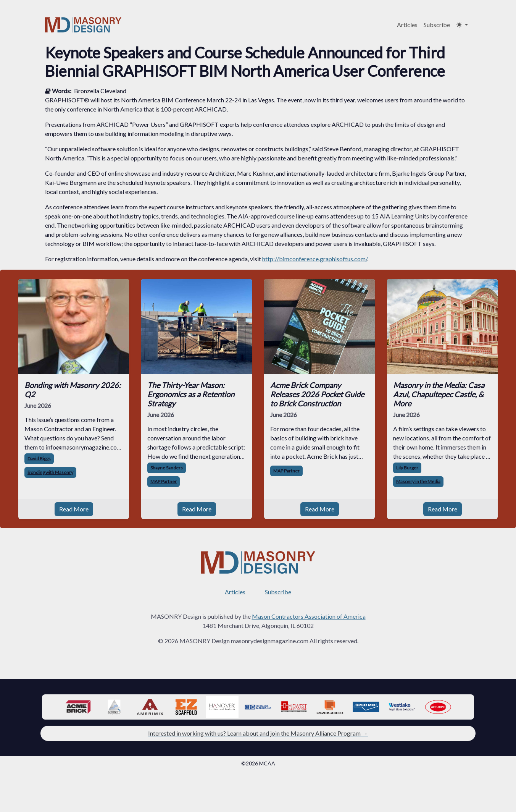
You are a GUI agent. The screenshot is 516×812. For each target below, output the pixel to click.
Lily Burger (407, 468)
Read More (74, 509)
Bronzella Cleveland (100, 91)
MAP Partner (164, 481)
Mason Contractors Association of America (309, 616)
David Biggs (39, 459)
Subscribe (437, 25)
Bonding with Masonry (50, 472)
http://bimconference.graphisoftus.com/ (315, 259)
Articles (407, 25)
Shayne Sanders (167, 468)
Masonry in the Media (418, 481)
